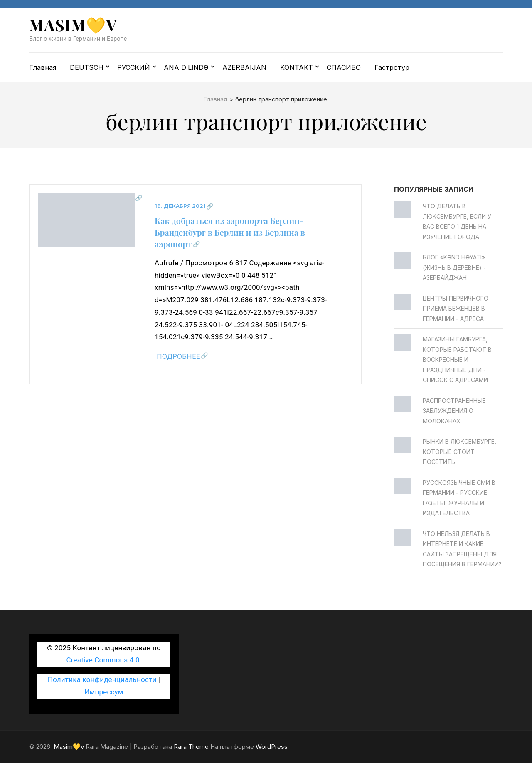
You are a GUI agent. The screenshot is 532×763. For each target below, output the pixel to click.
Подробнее (179, 356)
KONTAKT (297, 67)
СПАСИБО (344, 67)
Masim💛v (73, 25)
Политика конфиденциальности (102, 679)
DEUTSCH (87, 67)
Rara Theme (191, 747)
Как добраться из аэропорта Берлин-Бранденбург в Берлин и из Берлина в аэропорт (230, 232)
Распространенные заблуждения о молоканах (454, 411)
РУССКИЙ (134, 67)
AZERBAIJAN (244, 67)
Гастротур (392, 67)
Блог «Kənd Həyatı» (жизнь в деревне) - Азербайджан (454, 267)
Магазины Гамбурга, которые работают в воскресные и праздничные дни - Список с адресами (457, 359)
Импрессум (104, 692)
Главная (43, 67)
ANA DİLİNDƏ (186, 67)
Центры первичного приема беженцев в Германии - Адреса (456, 309)
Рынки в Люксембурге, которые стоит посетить (459, 452)
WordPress (272, 747)
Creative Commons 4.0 (103, 660)
